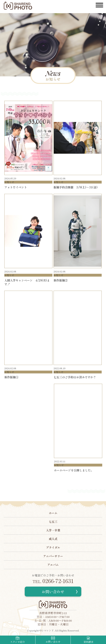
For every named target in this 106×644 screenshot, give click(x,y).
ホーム (53, 513)
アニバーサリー (53, 556)
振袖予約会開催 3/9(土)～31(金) (76, 187)
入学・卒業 (53, 530)
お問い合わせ (53, 592)
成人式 (53, 539)
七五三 (53, 522)
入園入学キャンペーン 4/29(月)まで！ (27, 282)
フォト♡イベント (16, 187)
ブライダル (53, 547)
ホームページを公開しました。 (74, 470)
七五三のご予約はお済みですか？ (75, 377)
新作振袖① (11, 377)
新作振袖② (61, 280)
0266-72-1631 (53, 581)
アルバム (53, 565)
